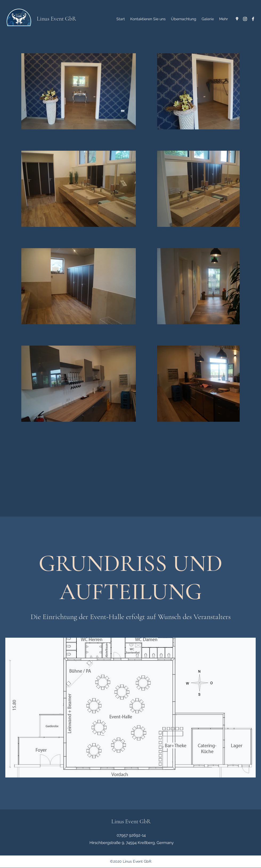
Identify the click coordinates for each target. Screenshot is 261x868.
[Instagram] (245, 19)
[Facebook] (253, 19)
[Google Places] (237, 19)
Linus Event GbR (56, 19)
